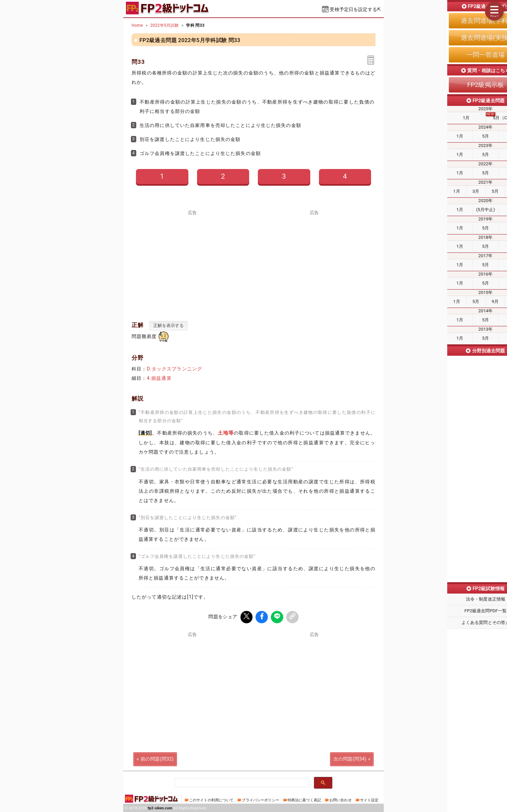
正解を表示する (168, 326)
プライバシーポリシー (260, 799)
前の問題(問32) (157, 758)
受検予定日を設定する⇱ (355, 9)
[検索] (241, 782)
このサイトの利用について (211, 799)
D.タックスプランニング (174, 369)
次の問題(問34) (350, 758)
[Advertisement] (193, 262)
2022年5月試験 (164, 25)
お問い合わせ (341, 799)
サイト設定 (369, 799)
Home (137, 25)
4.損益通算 (159, 378)
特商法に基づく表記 (304, 799)
